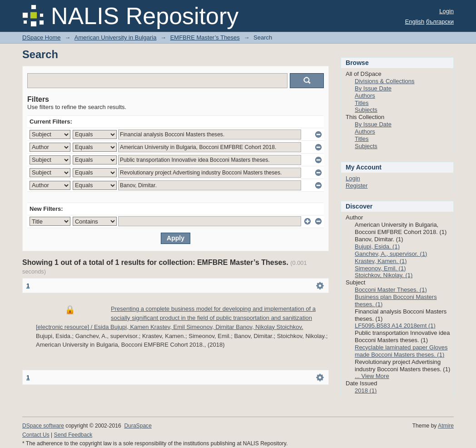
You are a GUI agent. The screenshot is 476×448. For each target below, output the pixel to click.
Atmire (446, 426)
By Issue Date (373, 88)
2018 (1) (366, 391)
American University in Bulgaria (116, 37)
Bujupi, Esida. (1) (377, 246)
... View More (372, 376)
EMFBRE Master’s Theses (205, 37)
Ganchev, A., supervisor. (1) (391, 254)
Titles (362, 103)
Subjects (366, 110)
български (440, 22)
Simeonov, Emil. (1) (380, 268)
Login (446, 11)
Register (357, 186)
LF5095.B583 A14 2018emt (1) (395, 326)
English (415, 22)
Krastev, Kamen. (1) (381, 261)
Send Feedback (73, 435)
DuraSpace (138, 426)
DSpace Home (42, 37)
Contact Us (36, 435)
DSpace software (43, 426)
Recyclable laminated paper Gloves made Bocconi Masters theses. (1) (401, 351)
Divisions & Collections (385, 81)
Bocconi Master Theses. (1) (391, 290)
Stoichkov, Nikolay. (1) (384, 275)
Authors (365, 96)
